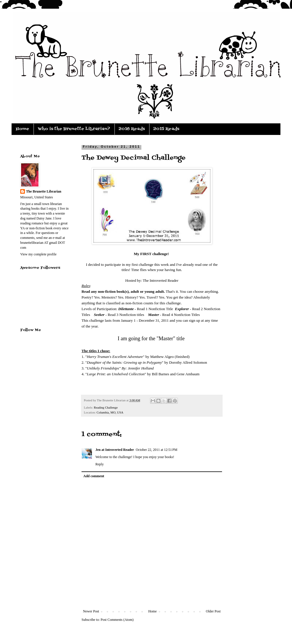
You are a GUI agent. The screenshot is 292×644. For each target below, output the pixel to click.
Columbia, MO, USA (110, 412)
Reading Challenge (106, 407)
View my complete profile (38, 254)
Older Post (213, 611)
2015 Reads (166, 129)
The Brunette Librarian (44, 191)
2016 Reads (132, 129)
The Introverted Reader (161, 280)
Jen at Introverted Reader (115, 450)
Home (23, 129)
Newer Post (91, 611)
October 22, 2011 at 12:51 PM (156, 450)
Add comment (94, 476)
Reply (100, 464)
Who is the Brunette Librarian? (74, 129)
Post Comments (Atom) (117, 620)
